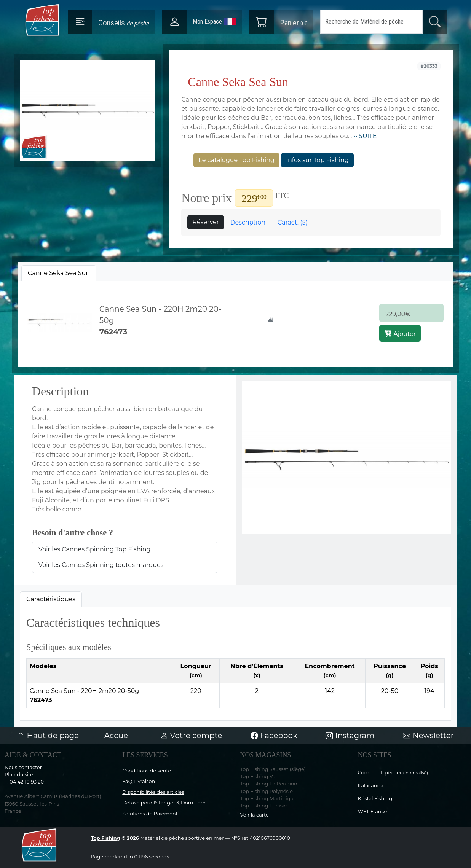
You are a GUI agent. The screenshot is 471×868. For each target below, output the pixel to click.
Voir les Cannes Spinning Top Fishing (95, 549)
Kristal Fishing (375, 799)
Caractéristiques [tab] (51, 599)
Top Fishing (105, 838)
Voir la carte (255, 815)
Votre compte (191, 736)
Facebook (274, 736)
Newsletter (428, 736)
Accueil (118, 736)
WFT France (373, 811)
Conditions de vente (147, 771)
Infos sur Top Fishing (317, 160)
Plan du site (19, 775)
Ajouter (400, 333)
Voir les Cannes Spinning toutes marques (101, 565)
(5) (293, 222)
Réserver (206, 222)
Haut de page (48, 736)
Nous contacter (23, 767)
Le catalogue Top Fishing (236, 160)
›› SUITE (364, 136)
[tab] (59, 273)
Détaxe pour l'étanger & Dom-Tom (164, 803)
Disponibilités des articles (153, 792)
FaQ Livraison (139, 781)
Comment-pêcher (393, 773)
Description (248, 222)
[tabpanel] (235, 323)
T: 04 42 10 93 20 (24, 782)
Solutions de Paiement (150, 814)
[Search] (371, 22)
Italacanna (371, 786)
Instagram (350, 736)
